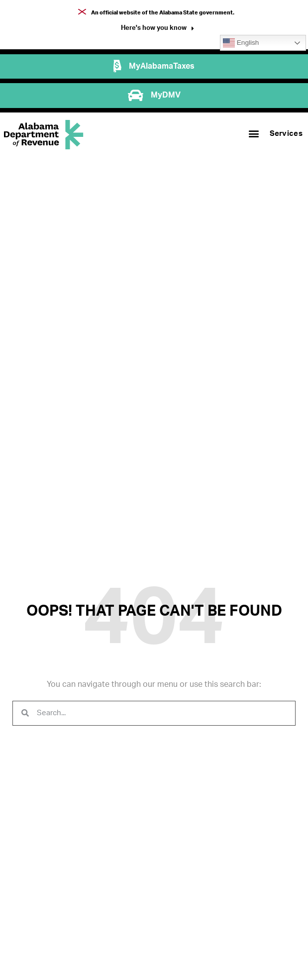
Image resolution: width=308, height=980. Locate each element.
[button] (157, 29)
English (241, 43)
